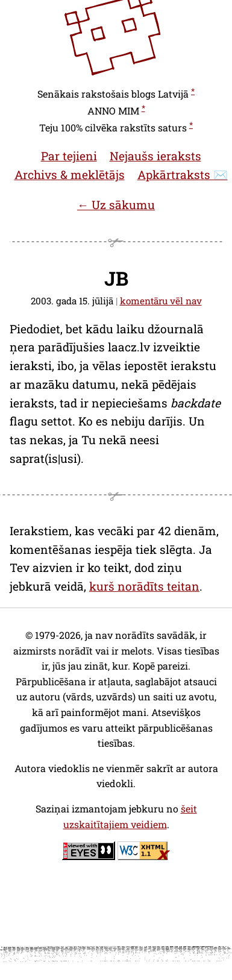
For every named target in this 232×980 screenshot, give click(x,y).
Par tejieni (69, 156)
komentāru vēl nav (161, 301)
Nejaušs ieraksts (155, 156)
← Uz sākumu (116, 205)
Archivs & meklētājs (70, 174)
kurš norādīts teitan (144, 586)
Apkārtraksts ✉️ (183, 174)
